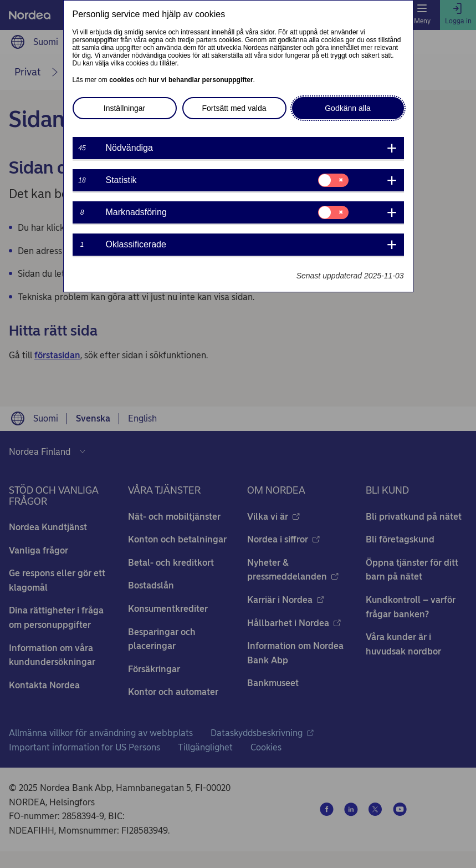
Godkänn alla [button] (348, 108)
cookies (122, 80)
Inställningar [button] (125, 108)
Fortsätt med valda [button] (234, 108)
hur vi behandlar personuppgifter (201, 80)
